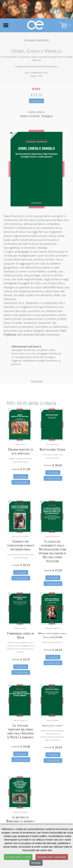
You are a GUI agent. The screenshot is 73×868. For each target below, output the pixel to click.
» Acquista (36, 101)
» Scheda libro (21, 479)
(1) (65, 25)
